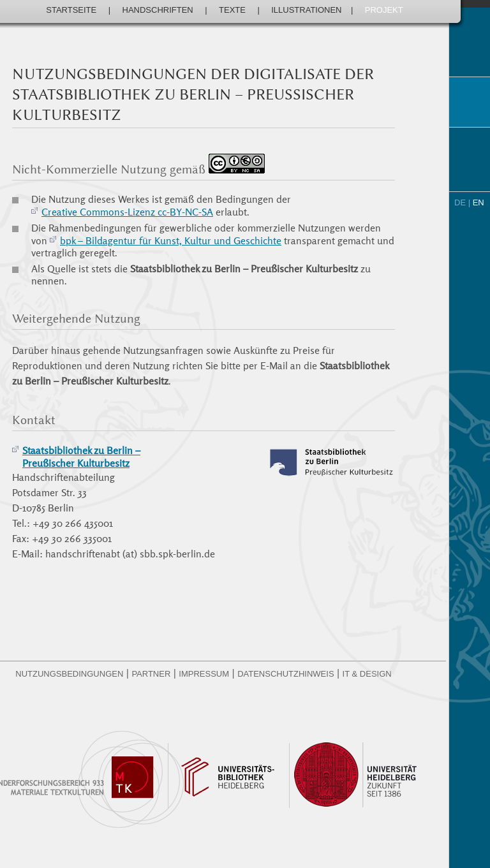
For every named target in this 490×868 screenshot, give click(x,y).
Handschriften (158, 10)
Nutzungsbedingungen (69, 674)
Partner (151, 674)
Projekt (384, 10)
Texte (232, 10)
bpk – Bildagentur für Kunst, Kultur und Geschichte (171, 240)
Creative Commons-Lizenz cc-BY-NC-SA (127, 212)
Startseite (71, 10)
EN (479, 202)
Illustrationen (306, 10)
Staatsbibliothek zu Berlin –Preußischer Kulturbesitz (81, 457)
